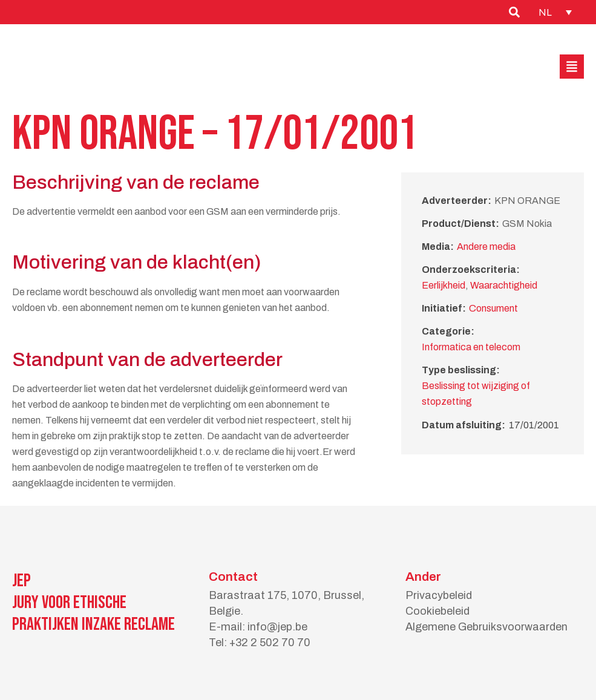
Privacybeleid (439, 595)
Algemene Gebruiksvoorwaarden (486, 627)
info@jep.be (277, 627)
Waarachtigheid (504, 285)
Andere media (486, 247)
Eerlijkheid (444, 285)
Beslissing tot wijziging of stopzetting (476, 394)
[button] (572, 67)
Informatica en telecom (471, 347)
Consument (493, 308)
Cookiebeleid (437, 611)
